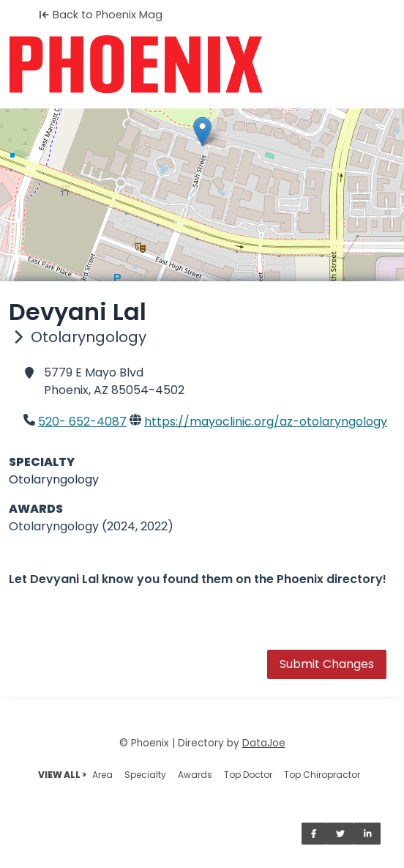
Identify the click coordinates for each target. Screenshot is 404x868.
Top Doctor (248, 775)
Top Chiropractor (322, 775)
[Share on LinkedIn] (368, 834)
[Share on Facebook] (314, 834)
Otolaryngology (54, 479)
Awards (195, 775)
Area (102, 775)
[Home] (202, 64)
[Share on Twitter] (340, 834)
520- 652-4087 (82, 422)
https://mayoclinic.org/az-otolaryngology (266, 422)
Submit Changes (327, 664)
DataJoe (264, 743)
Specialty (145, 775)
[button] (202, 131)
